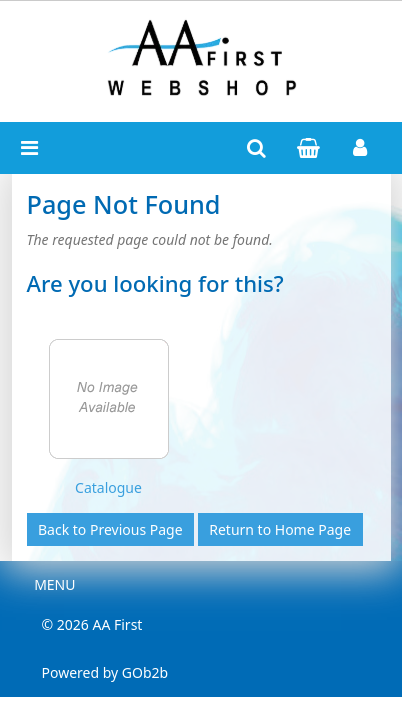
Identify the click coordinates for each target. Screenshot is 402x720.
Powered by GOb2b (105, 672)
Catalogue (108, 487)
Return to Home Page (280, 529)
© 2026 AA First (92, 624)
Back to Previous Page (110, 529)
